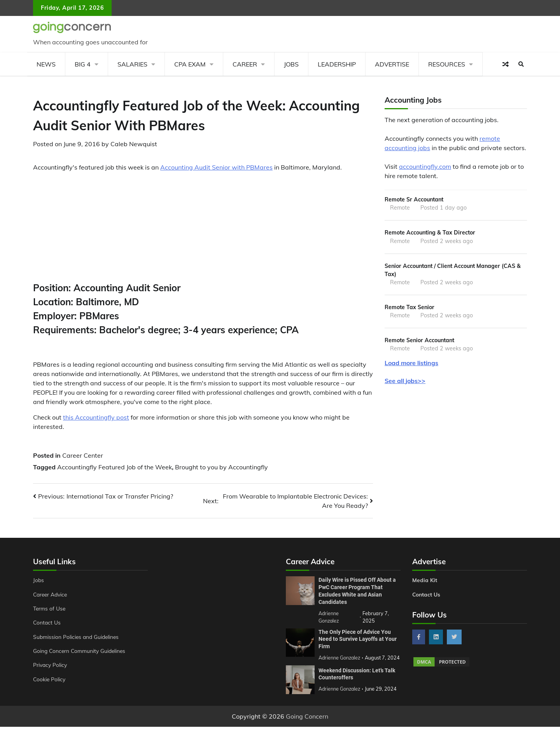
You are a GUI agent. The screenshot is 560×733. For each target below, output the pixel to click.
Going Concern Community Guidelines (81, 651)
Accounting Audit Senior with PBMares (216, 167)
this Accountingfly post (96, 417)
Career (245, 64)
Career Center (83, 455)
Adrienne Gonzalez (340, 695)
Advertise (392, 64)
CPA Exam (190, 64)
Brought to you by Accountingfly (221, 467)
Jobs (291, 64)
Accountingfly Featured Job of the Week (115, 467)
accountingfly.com (425, 166)
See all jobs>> (405, 383)
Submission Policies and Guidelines (77, 637)
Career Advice (51, 595)
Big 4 (83, 64)
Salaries (132, 64)
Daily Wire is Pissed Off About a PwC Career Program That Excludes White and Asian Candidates (357, 591)
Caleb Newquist (134, 144)
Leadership (337, 64)
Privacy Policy (51, 665)
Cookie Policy (50, 679)
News (46, 64)
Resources (447, 64)
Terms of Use (50, 609)
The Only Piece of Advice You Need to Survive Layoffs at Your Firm (358, 638)
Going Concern (307, 723)
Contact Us (47, 623)
